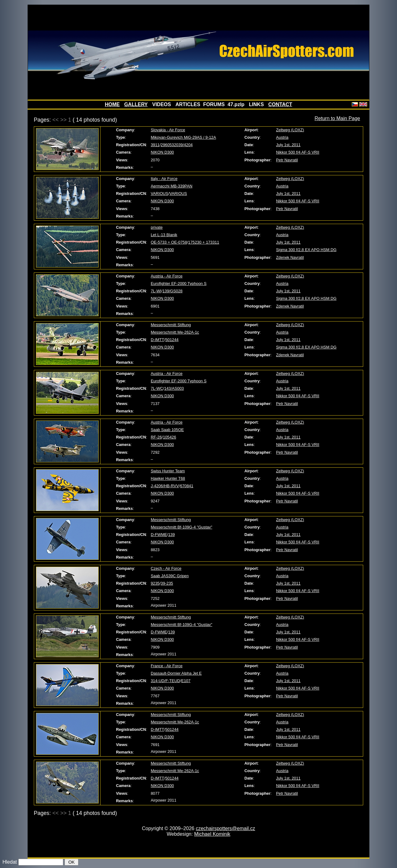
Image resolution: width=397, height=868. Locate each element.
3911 (155, 145)
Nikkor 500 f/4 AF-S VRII (298, 152)
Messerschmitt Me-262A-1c (175, 332)
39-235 (167, 583)
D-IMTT (157, 340)
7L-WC (157, 388)
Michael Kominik (212, 834)
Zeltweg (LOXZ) (290, 130)
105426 (170, 437)
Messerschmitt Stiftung (171, 325)
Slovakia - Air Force (168, 130)
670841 (187, 486)
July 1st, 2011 (288, 145)
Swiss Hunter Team (168, 471)
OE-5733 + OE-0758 (169, 242)
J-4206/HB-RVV (165, 486)
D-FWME (159, 535)
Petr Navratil (287, 160)
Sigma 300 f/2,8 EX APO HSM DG (306, 250)
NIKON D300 (162, 152)
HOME (112, 104)
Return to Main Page (337, 118)
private (157, 227)
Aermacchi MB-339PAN (172, 186)
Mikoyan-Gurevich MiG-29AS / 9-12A (183, 137)
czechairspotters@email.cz (225, 828)
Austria (282, 137)
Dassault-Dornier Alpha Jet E (176, 673)
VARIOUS (160, 193)
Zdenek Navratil (290, 257)
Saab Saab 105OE (167, 430)
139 (171, 535)
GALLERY (136, 104)
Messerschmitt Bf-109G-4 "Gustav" (181, 527)
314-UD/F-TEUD (165, 681)
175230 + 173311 (204, 242)
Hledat (10, 862)
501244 (172, 340)
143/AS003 (174, 388)
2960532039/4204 (177, 145)
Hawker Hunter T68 (168, 478)
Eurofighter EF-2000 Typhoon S (179, 283)
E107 (186, 681)
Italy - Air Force (164, 179)
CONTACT (280, 104)
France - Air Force (167, 666)
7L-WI (156, 291)
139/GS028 (173, 291)
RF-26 (156, 437)
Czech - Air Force (166, 568)
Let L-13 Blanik (164, 235)
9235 (155, 583)
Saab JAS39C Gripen (170, 576)
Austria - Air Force (167, 276)
